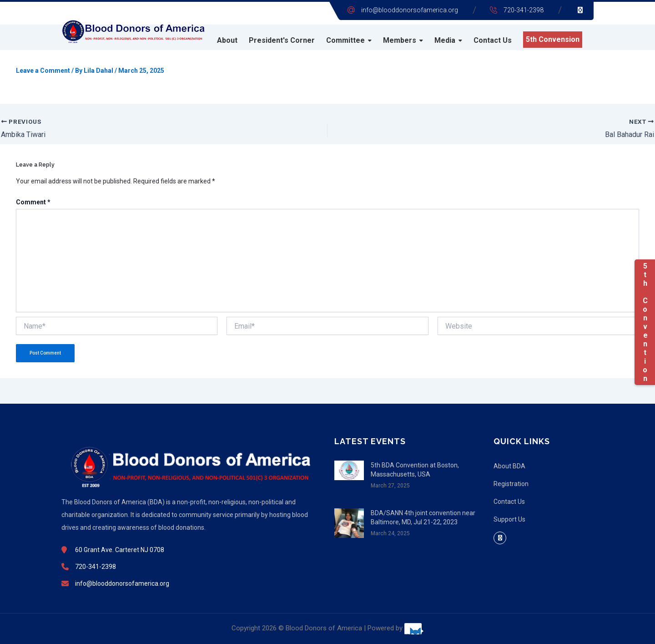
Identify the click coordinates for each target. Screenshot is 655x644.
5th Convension (553, 39)
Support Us (509, 519)
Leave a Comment (43, 71)
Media (445, 40)
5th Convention (645, 322)
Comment (33, 202)
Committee (345, 40)
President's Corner (282, 40)
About (227, 40)
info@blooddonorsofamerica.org (410, 10)
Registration (511, 484)
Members (400, 40)
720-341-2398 (524, 10)
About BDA (509, 466)
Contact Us (493, 40)
